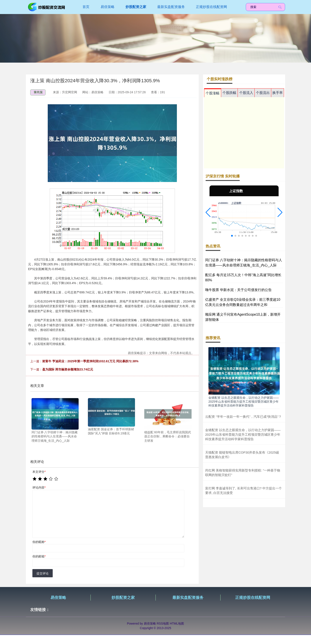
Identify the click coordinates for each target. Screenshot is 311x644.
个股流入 (246, 93)
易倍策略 (108, 7)
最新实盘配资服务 (171, 7)
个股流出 (263, 93)
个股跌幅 (229, 93)
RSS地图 (163, 623)
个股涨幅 (213, 93)
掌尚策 (38, 92)
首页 (86, 7)
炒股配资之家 (136, 7)
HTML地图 (177, 623)
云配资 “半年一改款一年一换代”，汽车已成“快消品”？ (243, 417)
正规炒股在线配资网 (211, 7)
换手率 (278, 93)
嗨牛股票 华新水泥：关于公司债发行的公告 (238, 290)
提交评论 (43, 573)
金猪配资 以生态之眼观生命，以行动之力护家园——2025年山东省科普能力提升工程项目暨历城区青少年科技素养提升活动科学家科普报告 (244, 402)
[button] (208, 212)
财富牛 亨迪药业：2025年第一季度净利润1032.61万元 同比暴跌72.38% (90, 361)
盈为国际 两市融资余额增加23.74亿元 (68, 369)
